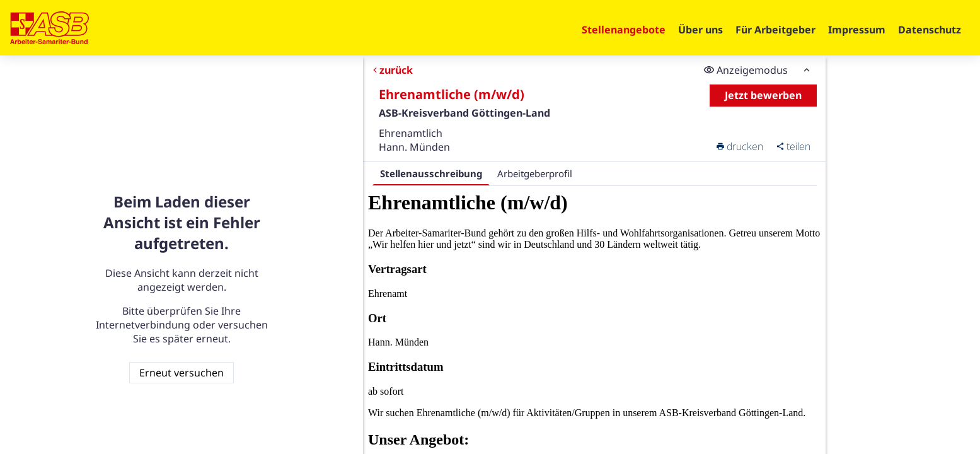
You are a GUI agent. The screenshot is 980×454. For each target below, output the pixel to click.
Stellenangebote (624, 30)
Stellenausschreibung (431, 173)
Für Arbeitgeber (775, 30)
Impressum (857, 30)
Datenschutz (930, 30)
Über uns (700, 30)
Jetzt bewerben (763, 95)
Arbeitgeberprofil (535, 173)
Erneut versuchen (182, 373)
